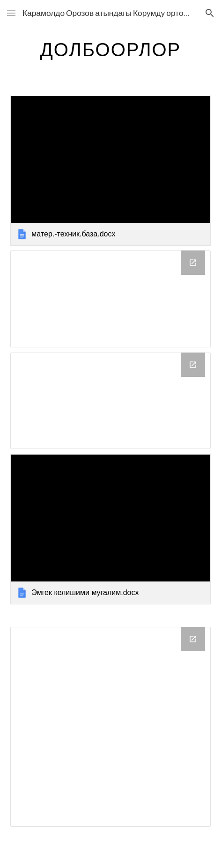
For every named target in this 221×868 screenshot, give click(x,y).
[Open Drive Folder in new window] (193, 639)
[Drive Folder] (110, 727)
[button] (11, 13)
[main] (110, 49)
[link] (110, 171)
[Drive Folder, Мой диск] (110, 299)
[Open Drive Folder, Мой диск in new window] (193, 263)
